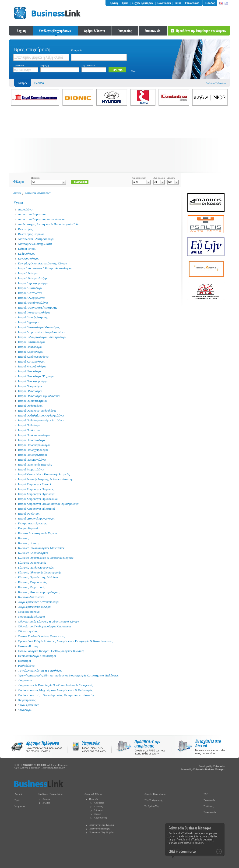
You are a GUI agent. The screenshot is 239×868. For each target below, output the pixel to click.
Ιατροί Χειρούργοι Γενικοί (34, 484)
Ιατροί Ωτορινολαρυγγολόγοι (36, 518)
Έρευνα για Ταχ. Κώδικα (102, 825)
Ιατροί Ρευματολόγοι (31, 469)
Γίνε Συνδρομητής (154, 800)
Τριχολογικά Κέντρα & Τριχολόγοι (40, 671)
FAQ (206, 794)
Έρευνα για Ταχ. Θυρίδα (101, 832)
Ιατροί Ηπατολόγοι (30, 347)
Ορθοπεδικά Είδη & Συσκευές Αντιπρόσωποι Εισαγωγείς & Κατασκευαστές (65, 641)
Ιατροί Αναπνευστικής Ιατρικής (37, 308)
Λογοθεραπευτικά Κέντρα (34, 607)
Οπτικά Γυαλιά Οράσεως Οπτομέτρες (41, 636)
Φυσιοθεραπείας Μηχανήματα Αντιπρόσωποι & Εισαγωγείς (55, 690)
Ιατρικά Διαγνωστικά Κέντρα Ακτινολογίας (45, 268)
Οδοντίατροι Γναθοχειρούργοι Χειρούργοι (44, 626)
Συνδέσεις (209, 806)
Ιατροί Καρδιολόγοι (30, 352)
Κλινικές (23, 538)
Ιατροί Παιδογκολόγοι (32, 440)
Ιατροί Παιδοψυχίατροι (32, 455)
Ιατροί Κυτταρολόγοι (31, 361)
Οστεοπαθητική (28, 646)
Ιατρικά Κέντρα (28, 273)
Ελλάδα (39, 83)
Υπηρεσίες (20, 806)
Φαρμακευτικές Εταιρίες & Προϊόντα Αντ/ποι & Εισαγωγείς (55, 685)
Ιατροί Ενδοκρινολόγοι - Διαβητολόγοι (42, 337)
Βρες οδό (94, 799)
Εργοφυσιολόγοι (28, 258)
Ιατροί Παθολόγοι (29, 425)
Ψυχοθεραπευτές (28, 705)
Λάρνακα (98, 810)
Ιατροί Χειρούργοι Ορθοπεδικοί (38, 499)
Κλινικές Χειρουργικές (32, 582)
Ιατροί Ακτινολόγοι (30, 293)
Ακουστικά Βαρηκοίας (32, 214)
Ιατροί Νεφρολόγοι (30, 386)
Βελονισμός (25, 229)
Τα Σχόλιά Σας (152, 806)
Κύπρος (46, 799)
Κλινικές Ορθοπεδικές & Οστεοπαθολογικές (46, 558)
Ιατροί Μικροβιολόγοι (32, 366)
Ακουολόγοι (26, 209)
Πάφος (97, 814)
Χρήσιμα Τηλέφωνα (216, 83)
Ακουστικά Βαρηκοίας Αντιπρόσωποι (41, 219)
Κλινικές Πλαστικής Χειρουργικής (40, 572)
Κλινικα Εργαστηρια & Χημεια (37, 533)
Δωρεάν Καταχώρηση (155, 794)
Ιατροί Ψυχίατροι (29, 514)
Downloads (209, 800)
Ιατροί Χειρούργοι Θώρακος (36, 489)
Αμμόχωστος (100, 818)
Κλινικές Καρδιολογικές (33, 553)
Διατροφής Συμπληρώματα (35, 244)
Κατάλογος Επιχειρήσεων (38, 193)
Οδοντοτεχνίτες (28, 631)
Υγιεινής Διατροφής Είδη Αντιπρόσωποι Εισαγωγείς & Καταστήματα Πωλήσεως (68, 675)
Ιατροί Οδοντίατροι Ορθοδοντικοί (39, 396)
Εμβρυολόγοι (26, 254)
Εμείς (17, 800)
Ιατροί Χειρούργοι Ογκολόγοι (37, 494)
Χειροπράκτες (27, 700)
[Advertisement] (119, 140)
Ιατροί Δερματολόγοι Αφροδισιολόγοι (42, 332)
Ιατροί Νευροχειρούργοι (33, 381)
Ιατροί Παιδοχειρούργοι (33, 450)
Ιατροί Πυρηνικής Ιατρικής (35, 464)
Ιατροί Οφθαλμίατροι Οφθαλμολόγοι (41, 415)
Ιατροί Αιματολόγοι (30, 288)
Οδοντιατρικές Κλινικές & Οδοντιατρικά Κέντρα (49, 621)
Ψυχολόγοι (25, 710)
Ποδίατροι (24, 661)
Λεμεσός (98, 806)
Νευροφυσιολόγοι (29, 612)
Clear (134, 71)
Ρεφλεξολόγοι (27, 666)
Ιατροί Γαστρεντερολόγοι (34, 312)
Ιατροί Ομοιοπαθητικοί (32, 401)
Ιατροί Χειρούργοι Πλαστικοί (36, 509)
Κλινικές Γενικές (29, 543)
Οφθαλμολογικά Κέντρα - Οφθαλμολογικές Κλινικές (51, 651)
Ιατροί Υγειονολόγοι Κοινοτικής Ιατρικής (44, 474)
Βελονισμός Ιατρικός (31, 234)
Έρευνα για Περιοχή (99, 829)
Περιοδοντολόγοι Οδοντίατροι (37, 656)
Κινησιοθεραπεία (29, 528)
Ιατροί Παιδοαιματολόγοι (34, 435)
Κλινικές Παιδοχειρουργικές (36, 567)
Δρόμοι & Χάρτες (93, 794)
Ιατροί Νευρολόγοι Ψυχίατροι (37, 376)
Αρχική (17, 193)
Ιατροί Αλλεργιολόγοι (32, 298)
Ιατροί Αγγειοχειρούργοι (33, 283)
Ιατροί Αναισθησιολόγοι (33, 303)
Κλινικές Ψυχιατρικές (32, 587)
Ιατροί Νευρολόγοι (30, 371)
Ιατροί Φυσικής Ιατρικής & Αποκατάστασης (46, 479)
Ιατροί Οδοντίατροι (30, 391)
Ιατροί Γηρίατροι (29, 322)
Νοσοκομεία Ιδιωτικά (31, 617)
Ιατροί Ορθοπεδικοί (30, 406)
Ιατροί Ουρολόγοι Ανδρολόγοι (37, 411)
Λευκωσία (99, 803)
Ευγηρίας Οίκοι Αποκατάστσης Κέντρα (42, 263)
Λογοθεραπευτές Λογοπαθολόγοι (39, 602)
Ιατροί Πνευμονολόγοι (32, 460)
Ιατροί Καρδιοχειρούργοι (34, 357)
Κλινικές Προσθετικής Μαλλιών (38, 577)
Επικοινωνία (210, 812)
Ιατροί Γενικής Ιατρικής (33, 317)
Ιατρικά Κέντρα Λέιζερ (32, 278)
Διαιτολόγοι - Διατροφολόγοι (36, 239)
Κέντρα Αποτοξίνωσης (32, 523)
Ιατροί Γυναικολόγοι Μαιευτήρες (39, 327)
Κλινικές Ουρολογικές (32, 563)
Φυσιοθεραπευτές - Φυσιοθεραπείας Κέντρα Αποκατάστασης (56, 695)
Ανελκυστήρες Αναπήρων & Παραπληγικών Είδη (49, 224)
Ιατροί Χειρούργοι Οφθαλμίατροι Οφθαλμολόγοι (49, 504)
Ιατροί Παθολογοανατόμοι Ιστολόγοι (41, 420)
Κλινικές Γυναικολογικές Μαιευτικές (41, 548)
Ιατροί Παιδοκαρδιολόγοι (34, 445)
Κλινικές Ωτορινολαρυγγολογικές (39, 592)
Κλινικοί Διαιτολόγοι (31, 597)
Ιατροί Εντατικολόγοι (31, 342)
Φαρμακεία (25, 680)
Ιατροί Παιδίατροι (29, 430)
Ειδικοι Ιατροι (27, 249)
